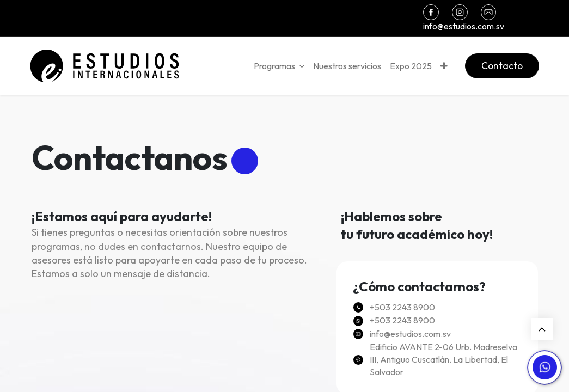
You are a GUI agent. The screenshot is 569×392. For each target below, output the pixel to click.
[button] (443, 66)
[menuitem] (346, 66)
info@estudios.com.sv (464, 26)
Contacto (501, 66)
